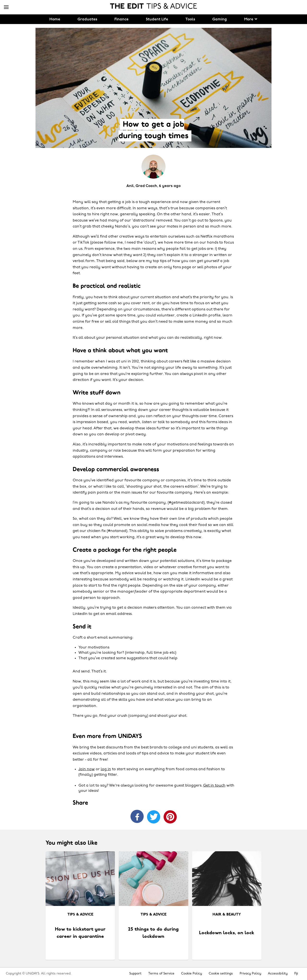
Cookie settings (221, 974)
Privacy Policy (250, 974)
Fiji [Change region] (296, 974)
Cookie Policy (192, 974)
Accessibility (278, 974)
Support (135, 974)
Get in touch (214, 786)
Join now (87, 769)
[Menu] (6, 7)
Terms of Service (161, 974)
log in (106, 769)
